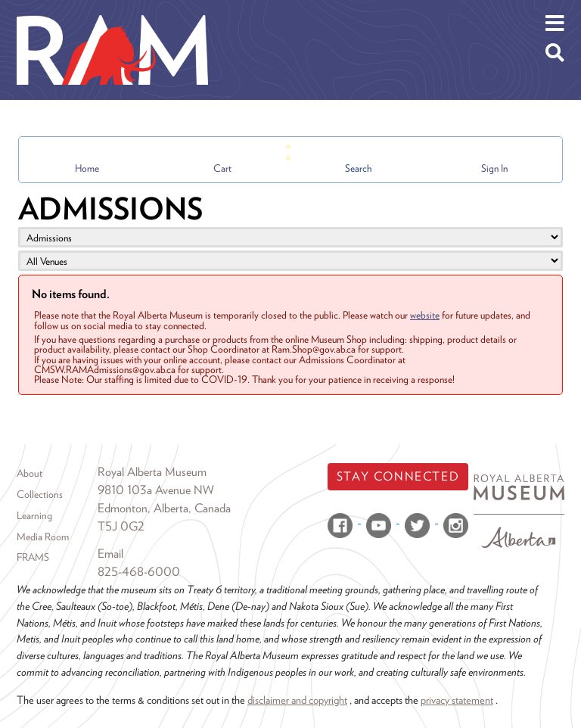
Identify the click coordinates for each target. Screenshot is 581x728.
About (30, 473)
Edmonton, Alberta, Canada (164, 508)
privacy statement (457, 700)
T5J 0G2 (121, 526)
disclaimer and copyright (297, 700)
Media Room (43, 537)
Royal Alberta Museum (152, 472)
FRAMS (33, 557)
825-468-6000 (139, 572)
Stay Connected (398, 476)
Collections (40, 494)
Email (110, 554)
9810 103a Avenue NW (156, 490)
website (425, 315)
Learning (34, 515)
